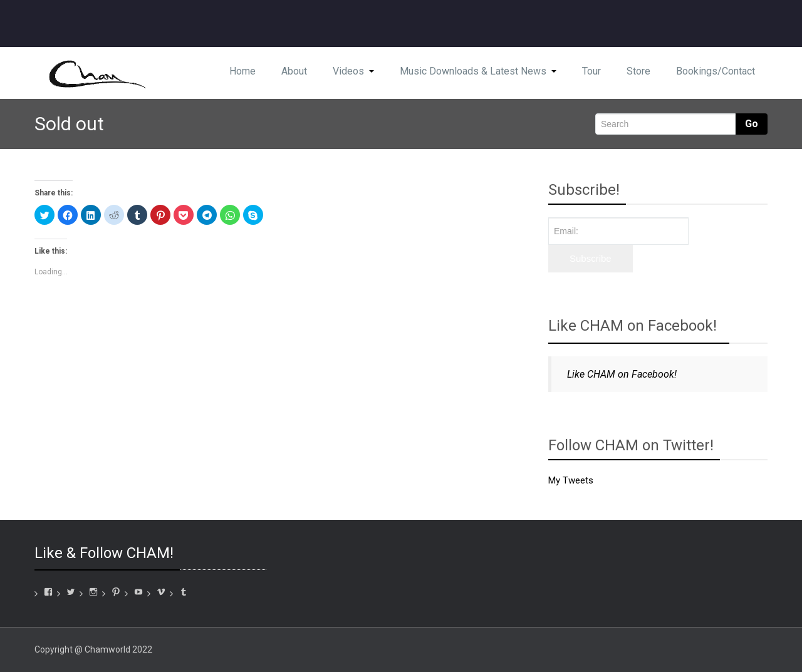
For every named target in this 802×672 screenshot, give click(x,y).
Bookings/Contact (716, 71)
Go (752, 124)
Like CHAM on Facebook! (633, 326)
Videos (353, 71)
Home (242, 71)
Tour (591, 71)
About (294, 71)
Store (638, 71)
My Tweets (571, 480)
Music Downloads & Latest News (478, 71)
